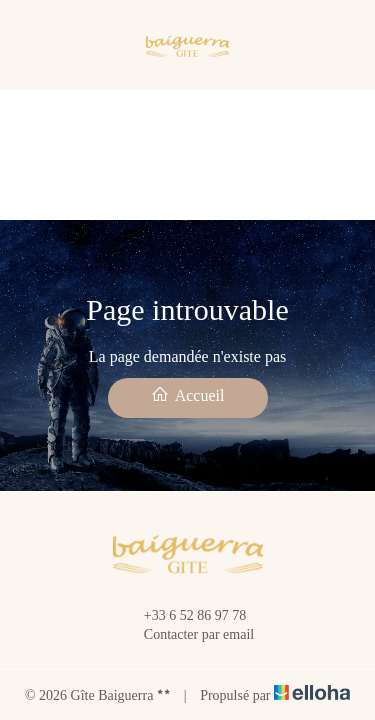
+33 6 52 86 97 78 (183, 617)
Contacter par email (187, 635)
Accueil (188, 394)
